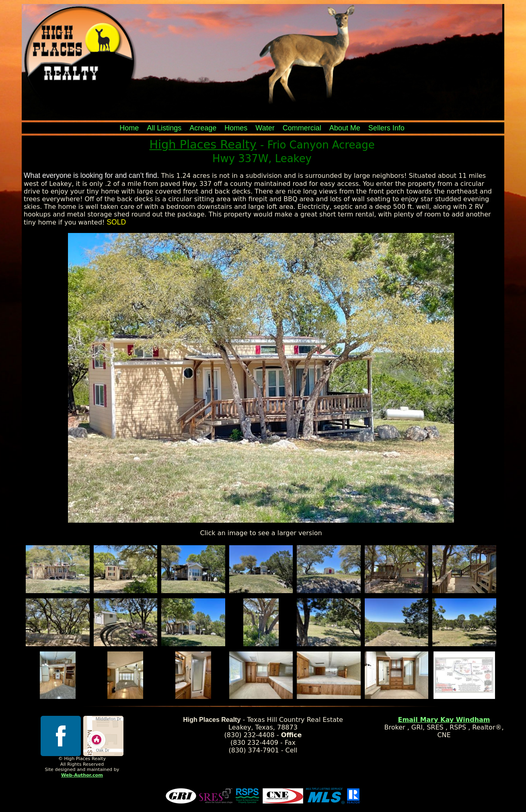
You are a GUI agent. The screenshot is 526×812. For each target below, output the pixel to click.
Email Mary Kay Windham (444, 720)
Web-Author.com (82, 775)
